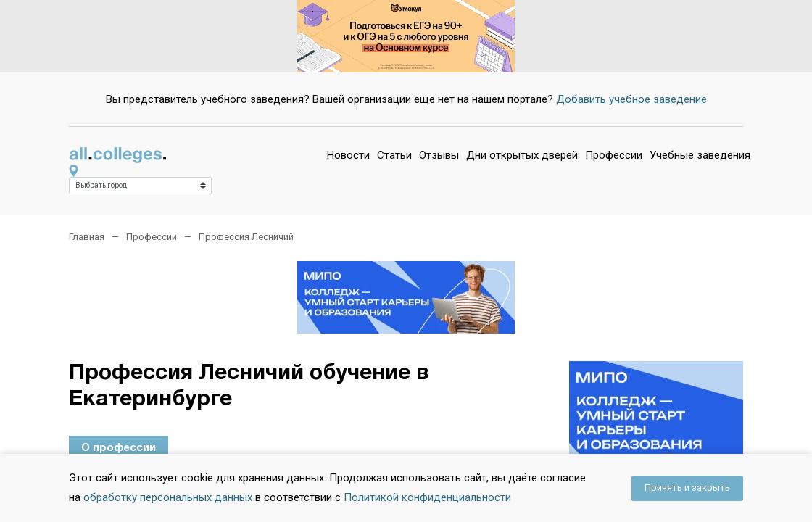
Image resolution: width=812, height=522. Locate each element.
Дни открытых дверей (522, 155)
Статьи (394, 155)
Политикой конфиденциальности (427, 497)
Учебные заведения (700, 155)
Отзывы (439, 155)
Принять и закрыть (687, 488)
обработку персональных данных (168, 497)
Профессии (614, 155)
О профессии (119, 448)
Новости (348, 155)
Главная (87, 237)
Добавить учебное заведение (631, 99)
